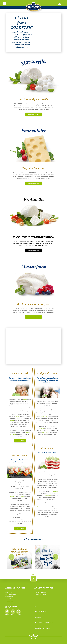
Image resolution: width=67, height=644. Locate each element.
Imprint (38, 617)
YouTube (12, 614)
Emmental (13, 496)
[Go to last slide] (11, 557)
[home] (33, 7)
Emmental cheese (11, 594)
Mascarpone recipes (41, 594)
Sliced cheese (10, 599)
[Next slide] (56, 557)
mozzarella (44, 417)
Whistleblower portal (42, 628)
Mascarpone (10, 597)
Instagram (18, 614)
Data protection (40, 612)
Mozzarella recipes (41, 592)
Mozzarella (21, 496)
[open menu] (4, 3)
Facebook (7, 614)
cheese (25, 399)
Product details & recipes (33, 114)
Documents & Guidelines (44, 623)
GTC (36, 606)
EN (60, 3)
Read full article (20, 441)
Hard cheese (10, 601)
